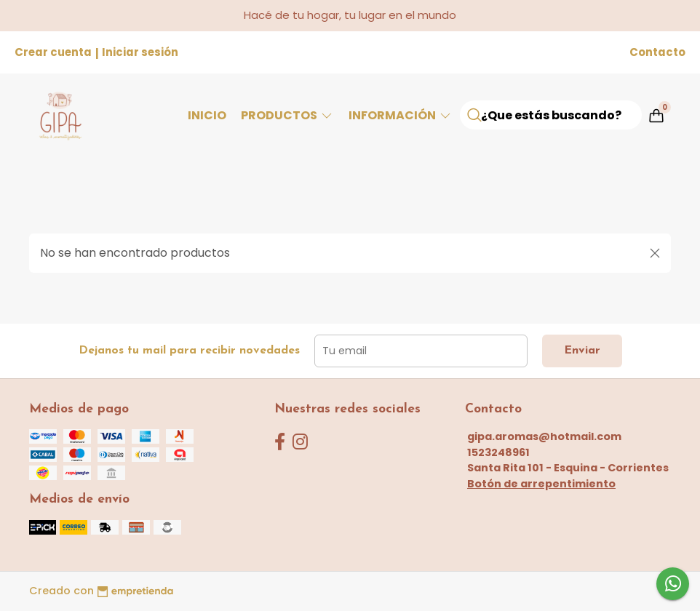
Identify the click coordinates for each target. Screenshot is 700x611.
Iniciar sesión (140, 52)
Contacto (657, 52)
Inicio (207, 115)
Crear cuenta (53, 52)
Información (401, 115)
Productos (287, 115)
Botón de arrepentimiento (541, 484)
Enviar (582, 351)
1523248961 (498, 452)
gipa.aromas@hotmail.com (544, 436)
